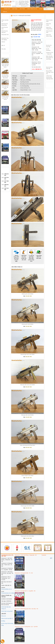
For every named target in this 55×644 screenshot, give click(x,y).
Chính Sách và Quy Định (7, 611)
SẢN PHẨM (22, 9)
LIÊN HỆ (5, 12)
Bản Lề (3, 45)
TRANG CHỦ (7, 9)
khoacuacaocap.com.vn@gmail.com (9, 593)
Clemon (3, 42)
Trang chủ (15, 15)
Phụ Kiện (4, 49)
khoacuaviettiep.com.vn (7, 589)
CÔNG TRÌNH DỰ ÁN (32, 9)
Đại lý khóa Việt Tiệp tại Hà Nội (50, 72)
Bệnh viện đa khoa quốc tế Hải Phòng (49, 58)
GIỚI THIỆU (15, 9)
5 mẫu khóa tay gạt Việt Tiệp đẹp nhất (49, 77)
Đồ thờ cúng (4, 623)
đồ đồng (3, 621)
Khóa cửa (4, 616)
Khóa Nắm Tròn (5, 35)
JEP (51, 558)
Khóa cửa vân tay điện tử (7, 618)
